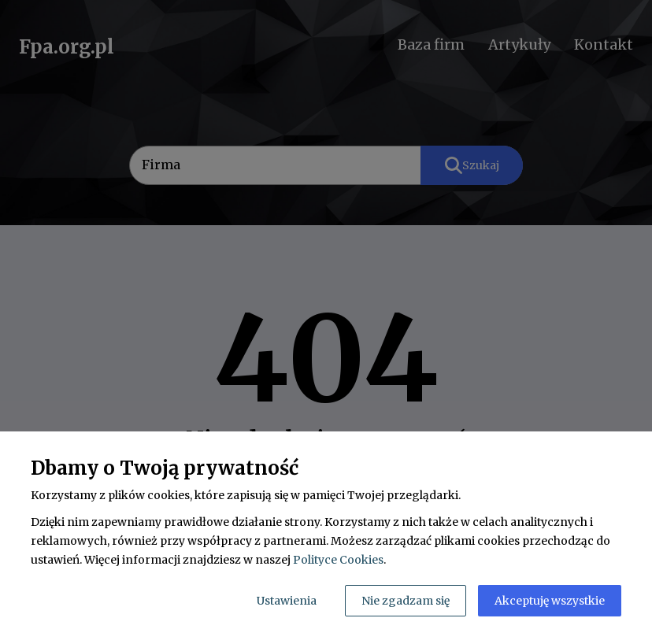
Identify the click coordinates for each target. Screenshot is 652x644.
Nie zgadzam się (406, 601)
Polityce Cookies (338, 560)
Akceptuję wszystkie (550, 601)
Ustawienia (287, 601)
